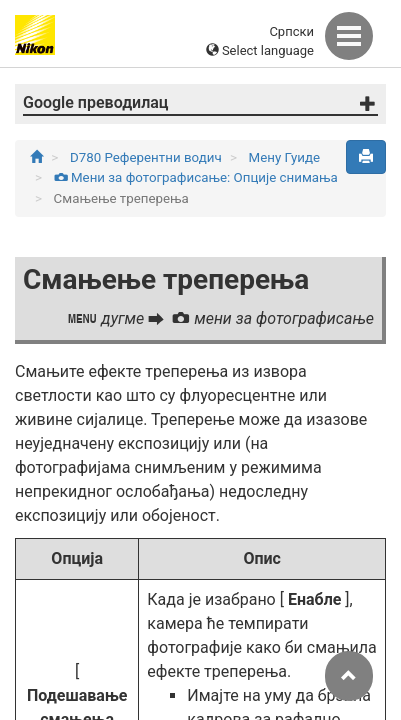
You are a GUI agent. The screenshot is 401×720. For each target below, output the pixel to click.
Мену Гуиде (285, 157)
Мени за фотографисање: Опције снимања (196, 177)
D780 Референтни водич (147, 157)
